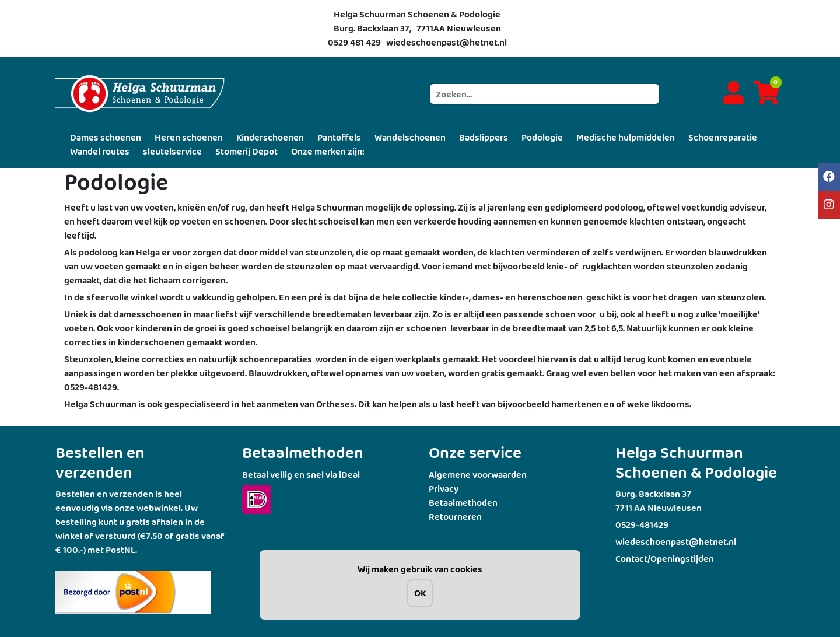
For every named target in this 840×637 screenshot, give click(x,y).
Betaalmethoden (463, 503)
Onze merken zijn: (328, 151)
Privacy (444, 489)
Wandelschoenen (410, 137)
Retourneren (455, 517)
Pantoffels (339, 137)
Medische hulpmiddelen (626, 137)
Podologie (542, 137)
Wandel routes (100, 151)
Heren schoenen (189, 137)
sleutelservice (172, 151)
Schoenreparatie (723, 137)
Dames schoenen (106, 137)
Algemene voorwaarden (478, 475)
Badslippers (484, 137)
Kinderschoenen (270, 137)
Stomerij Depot (246, 151)
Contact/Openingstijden (665, 559)
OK (420, 593)
